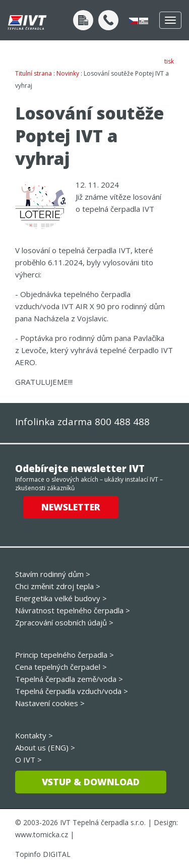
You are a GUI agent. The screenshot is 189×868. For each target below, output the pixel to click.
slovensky (144, 21)
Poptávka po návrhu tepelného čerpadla (83, 20)
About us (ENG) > (45, 747)
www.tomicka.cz (42, 834)
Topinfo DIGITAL (43, 854)
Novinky (68, 73)
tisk (169, 61)
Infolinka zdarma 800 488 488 (82, 422)
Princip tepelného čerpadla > (65, 655)
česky (134, 21)
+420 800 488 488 (108, 20)
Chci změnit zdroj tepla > (58, 586)
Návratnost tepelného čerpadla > (73, 610)
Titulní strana (34, 73)
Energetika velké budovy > (61, 598)
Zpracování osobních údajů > (64, 622)
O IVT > (28, 760)
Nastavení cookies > (50, 703)
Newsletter (71, 507)
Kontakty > (34, 735)
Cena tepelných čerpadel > (61, 667)
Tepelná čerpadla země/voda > (69, 679)
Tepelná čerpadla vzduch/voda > (72, 691)
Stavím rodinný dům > (53, 574)
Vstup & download (91, 782)
